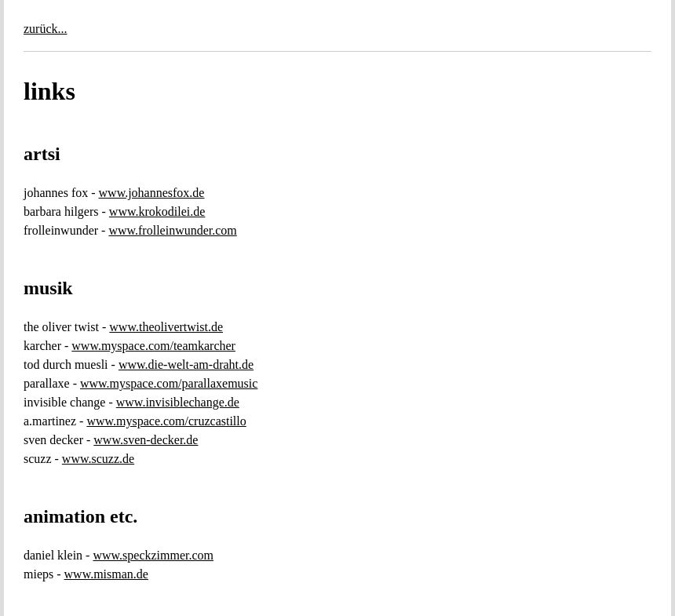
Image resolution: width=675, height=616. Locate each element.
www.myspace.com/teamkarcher (153, 346)
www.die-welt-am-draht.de (186, 364)
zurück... (46, 29)
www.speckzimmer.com (153, 555)
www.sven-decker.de (146, 440)
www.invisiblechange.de (178, 402)
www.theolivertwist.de (166, 327)
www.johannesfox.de (152, 193)
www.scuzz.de (98, 459)
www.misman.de (106, 574)
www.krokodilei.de (157, 211)
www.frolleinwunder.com (172, 230)
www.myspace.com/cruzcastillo (166, 421)
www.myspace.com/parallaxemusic (169, 383)
